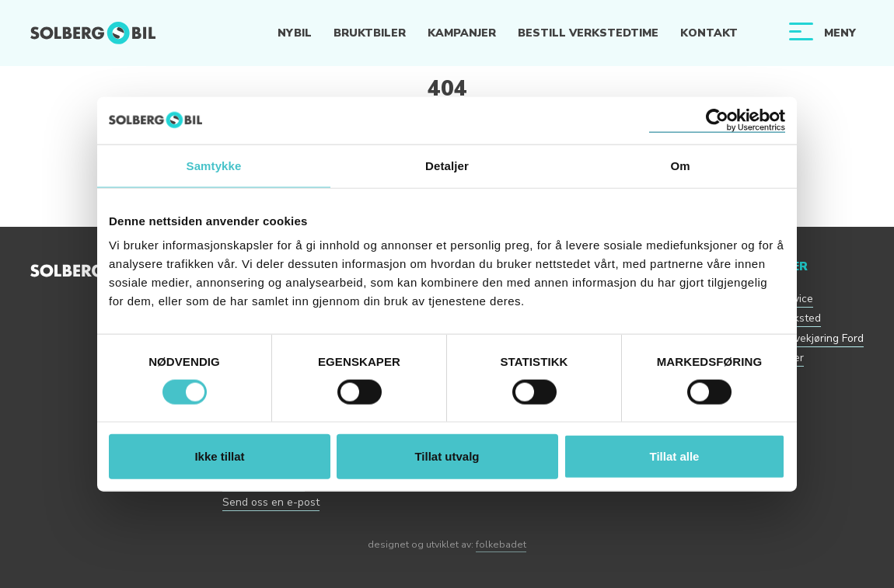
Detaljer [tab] (447, 165)
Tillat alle (675, 456)
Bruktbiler (370, 33)
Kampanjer (462, 33)
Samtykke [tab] (214, 165)
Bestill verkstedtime (588, 33)
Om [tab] (680, 165)
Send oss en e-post (271, 502)
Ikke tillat (219, 456)
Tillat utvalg (447, 456)
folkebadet (501, 545)
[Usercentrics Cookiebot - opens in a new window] (717, 120)
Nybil (295, 33)
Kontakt (709, 33)
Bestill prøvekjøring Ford (804, 338)
